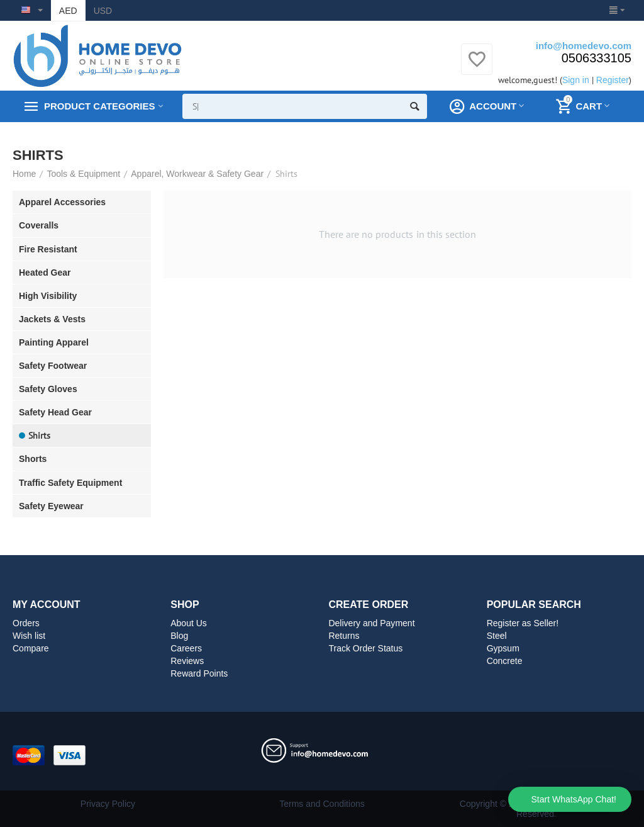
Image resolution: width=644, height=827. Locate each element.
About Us (189, 623)
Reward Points (199, 673)
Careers (186, 648)
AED (68, 11)
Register (613, 80)
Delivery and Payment (371, 623)
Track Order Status (365, 648)
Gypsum (503, 648)
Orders (26, 623)
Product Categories (99, 106)
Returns (344, 636)
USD (103, 11)
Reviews (187, 661)
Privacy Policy (108, 804)
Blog (179, 636)
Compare (31, 648)
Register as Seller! (523, 623)
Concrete (505, 661)
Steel (497, 636)
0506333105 (597, 58)
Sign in (576, 80)
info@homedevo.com (584, 46)
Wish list (29, 636)
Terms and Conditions (322, 804)
